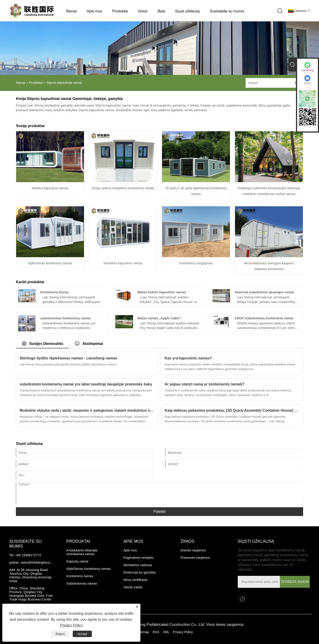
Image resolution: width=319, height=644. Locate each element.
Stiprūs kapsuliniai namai (64, 83)
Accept (82, 634)
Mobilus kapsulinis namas (50, 188)
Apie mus (94, 11)
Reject (60, 634)
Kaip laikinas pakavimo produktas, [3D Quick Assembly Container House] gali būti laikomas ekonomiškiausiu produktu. (232, 410)
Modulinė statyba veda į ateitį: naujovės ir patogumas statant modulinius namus (87, 410)
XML (166, 632)
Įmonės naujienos (193, 550)
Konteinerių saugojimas (196, 263)
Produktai (120, 11)
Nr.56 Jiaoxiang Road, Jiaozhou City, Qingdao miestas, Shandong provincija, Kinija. (31, 575)
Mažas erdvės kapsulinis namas (162, 292)
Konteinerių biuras (54, 292)
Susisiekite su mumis (227, 11)
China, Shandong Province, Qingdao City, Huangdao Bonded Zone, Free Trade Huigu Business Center (31, 594)
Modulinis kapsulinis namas (123, 263)
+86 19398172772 (28, 555)
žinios (143, 11)
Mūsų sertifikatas (135, 580)
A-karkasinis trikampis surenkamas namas (82, 552)
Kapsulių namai (77, 561)
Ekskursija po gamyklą (139, 572)
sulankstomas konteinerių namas (65, 318)
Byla (161, 11)
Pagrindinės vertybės (138, 558)
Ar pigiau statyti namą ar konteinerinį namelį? (204, 384)
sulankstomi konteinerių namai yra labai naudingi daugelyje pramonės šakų (86, 384)
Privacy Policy (183, 632)
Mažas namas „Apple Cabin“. (160, 318)
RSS (156, 632)
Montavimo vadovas (138, 565)
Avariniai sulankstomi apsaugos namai (264, 292)
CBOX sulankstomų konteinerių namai (264, 318)
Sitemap (143, 632)
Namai (71, 11)
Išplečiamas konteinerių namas (50, 263)
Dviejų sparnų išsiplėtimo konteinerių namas (123, 188)
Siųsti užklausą (187, 11)
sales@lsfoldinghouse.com (40, 562)
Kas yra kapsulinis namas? (188, 358)
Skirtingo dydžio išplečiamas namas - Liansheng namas (68, 358)
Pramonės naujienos (195, 558)
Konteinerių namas (80, 576)
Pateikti (159, 511)
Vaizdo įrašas (133, 587)
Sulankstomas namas (82, 583)
